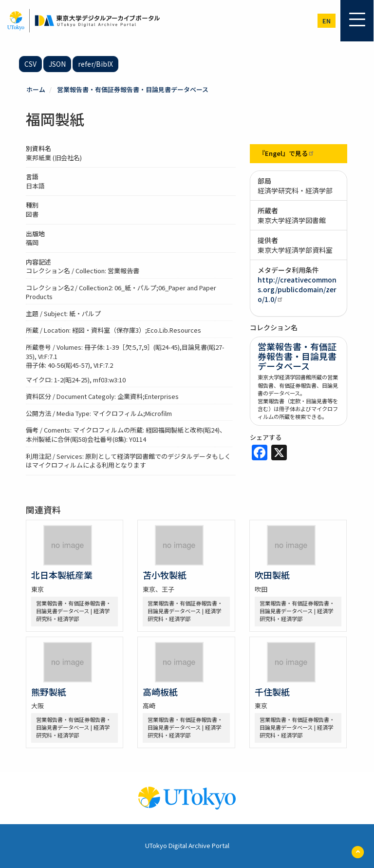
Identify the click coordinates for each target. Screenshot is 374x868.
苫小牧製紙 (165, 575)
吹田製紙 (272, 575)
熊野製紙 (49, 692)
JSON (57, 64)
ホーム (36, 89)
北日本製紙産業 (62, 575)
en (327, 21)
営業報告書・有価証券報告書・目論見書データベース (133, 89)
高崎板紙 (160, 692)
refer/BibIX (95, 64)
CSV (30, 64)
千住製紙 (272, 692)
